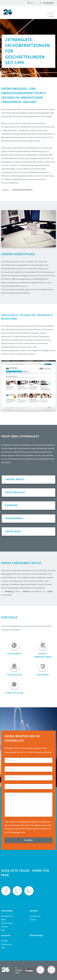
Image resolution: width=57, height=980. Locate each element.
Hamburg (9, 591)
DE (30, 3)
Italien (50, 591)
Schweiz (26, 591)
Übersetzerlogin (36, 935)
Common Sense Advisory (22, 190)
